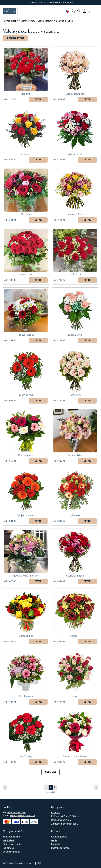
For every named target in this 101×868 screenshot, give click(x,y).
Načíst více (50, 772)
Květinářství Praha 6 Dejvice (65, 816)
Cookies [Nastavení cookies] (29, 863)
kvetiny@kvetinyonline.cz (23, 816)
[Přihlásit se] (85, 11)
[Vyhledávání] (79, 11)
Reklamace (8, 848)
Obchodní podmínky (61, 820)
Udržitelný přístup (11, 852)
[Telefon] (73, 11)
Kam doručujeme (11, 837)
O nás (54, 840)
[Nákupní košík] (90, 11)
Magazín (56, 844)
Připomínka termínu (13, 844)
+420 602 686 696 (16, 812)
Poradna (55, 812)
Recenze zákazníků (61, 848)
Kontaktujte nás (59, 837)
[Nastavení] (68, 11)
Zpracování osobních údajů (65, 824)
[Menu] (96, 11)
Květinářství (9, 840)
